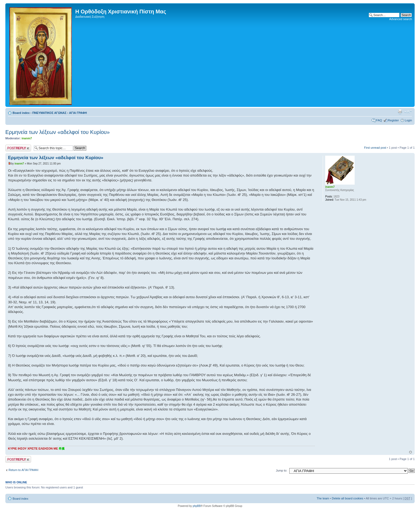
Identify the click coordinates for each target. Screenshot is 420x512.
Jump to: (282, 470)
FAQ (379, 120)
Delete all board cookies (348, 498)
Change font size (408, 112)
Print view (400, 112)
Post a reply (18, 148)
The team (323, 498)
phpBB (197, 506)
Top (410, 452)
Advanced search (401, 19)
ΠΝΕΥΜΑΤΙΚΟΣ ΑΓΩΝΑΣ (49, 113)
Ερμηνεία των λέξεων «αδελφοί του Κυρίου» (58, 132)
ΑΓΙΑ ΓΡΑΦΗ (78, 113)
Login (408, 120)
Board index (21, 113)
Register (393, 120)
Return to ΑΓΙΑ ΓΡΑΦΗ (23, 470)
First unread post (375, 148)
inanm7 (27, 138)
